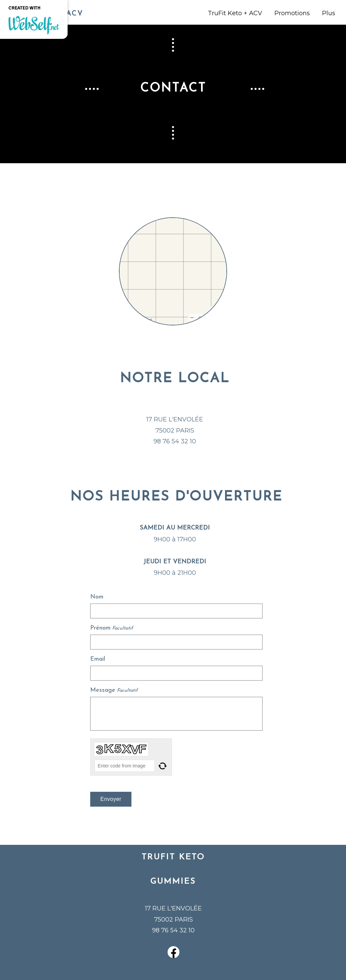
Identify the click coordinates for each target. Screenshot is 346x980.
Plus (329, 13)
